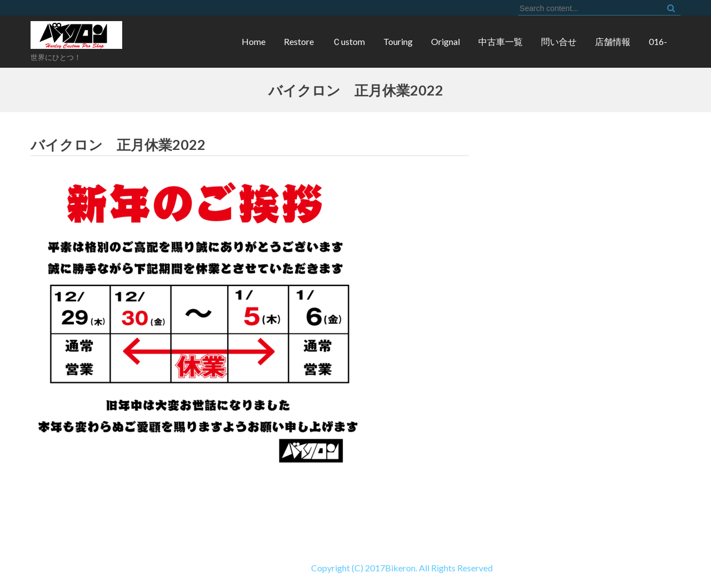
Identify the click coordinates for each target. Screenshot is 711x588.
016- (658, 41)
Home (254, 41)
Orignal (445, 41)
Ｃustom (349, 41)
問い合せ (559, 41)
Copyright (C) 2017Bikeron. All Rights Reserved (246, 568)
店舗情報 (613, 41)
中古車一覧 (500, 41)
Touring (398, 41)
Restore (299, 41)
